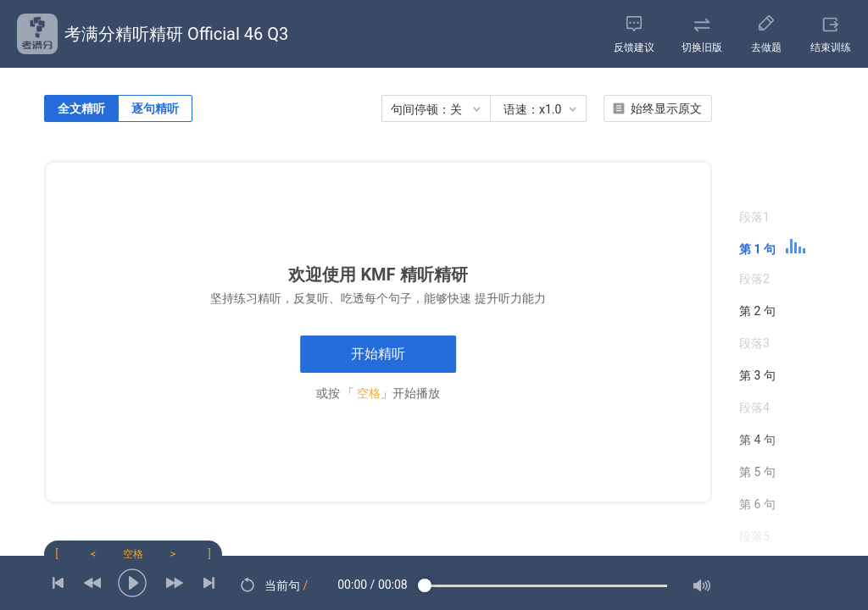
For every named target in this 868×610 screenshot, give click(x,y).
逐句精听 (155, 108)
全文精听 (81, 108)
